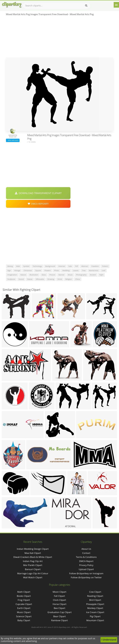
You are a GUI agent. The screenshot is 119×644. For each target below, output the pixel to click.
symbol (26, 266)
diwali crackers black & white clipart (33, 557)
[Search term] (57, 6)
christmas (28, 270)
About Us (86, 549)
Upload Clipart (86, 569)
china (78, 279)
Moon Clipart (59, 592)
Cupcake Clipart (24, 604)
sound (21, 279)
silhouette (40, 279)
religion (69, 279)
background (50, 266)
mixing (10, 266)
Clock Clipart (59, 600)
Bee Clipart (59, 608)
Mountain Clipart (95, 620)
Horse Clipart (59, 604)
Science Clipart (24, 616)
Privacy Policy (86, 565)
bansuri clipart (33, 569)
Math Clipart (24, 592)
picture (52, 275)
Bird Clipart (95, 600)
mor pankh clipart (33, 565)
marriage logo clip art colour (33, 573)
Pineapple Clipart (95, 604)
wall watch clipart (33, 577)
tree (84, 270)
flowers (48, 270)
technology (37, 266)
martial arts (94, 270)
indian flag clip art (33, 561)
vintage (17, 270)
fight (101, 275)
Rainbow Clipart (59, 620)
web (18, 266)
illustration (34, 275)
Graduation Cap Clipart (60, 612)
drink (60, 279)
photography (81, 275)
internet (62, 266)
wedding (66, 270)
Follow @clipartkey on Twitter (86, 577)
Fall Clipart (59, 596)
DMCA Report (86, 561)
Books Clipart (24, 596)
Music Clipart (24, 612)
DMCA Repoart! (38, 204)
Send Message (13, 140)
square (38, 270)
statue (30, 279)
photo (57, 270)
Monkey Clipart (95, 608)
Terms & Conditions (86, 557)
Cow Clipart (95, 592)
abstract (85, 266)
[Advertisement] (60, 37)
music (70, 275)
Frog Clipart (24, 600)
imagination (12, 275)
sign (9, 270)
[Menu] (116, 5)
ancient (93, 275)
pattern (105, 266)
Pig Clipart (95, 616)
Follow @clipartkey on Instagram (86, 573)
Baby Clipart (24, 620)
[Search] (86, 6)
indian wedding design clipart (33, 549)
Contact (86, 553)
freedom (95, 266)
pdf (76, 266)
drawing (51, 279)
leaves (76, 270)
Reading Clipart (95, 596)
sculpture (11, 279)
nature (23, 275)
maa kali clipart (33, 553)
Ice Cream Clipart (95, 612)
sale (70, 266)
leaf (103, 270)
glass (44, 275)
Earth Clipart (24, 608)
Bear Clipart (59, 616)
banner (61, 275)
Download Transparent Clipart (38, 193)
